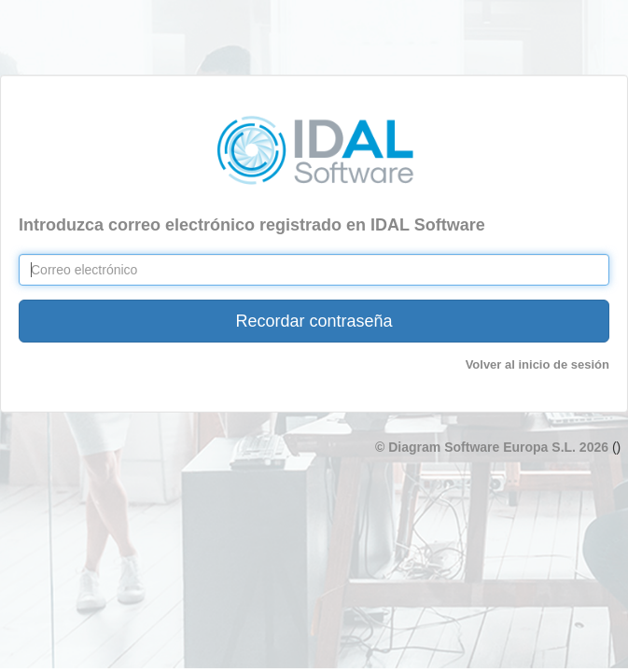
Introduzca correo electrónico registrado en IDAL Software (252, 225)
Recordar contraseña (314, 321)
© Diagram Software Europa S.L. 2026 (494, 447)
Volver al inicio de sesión (537, 364)
